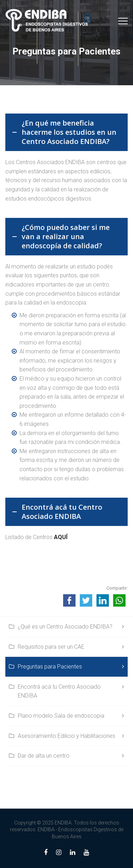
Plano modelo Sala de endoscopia (61, 716)
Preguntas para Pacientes (50, 667)
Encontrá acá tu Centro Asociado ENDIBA (59, 691)
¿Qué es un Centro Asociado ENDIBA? (65, 627)
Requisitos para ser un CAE (51, 647)
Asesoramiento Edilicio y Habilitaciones (66, 736)
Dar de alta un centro (44, 756)
